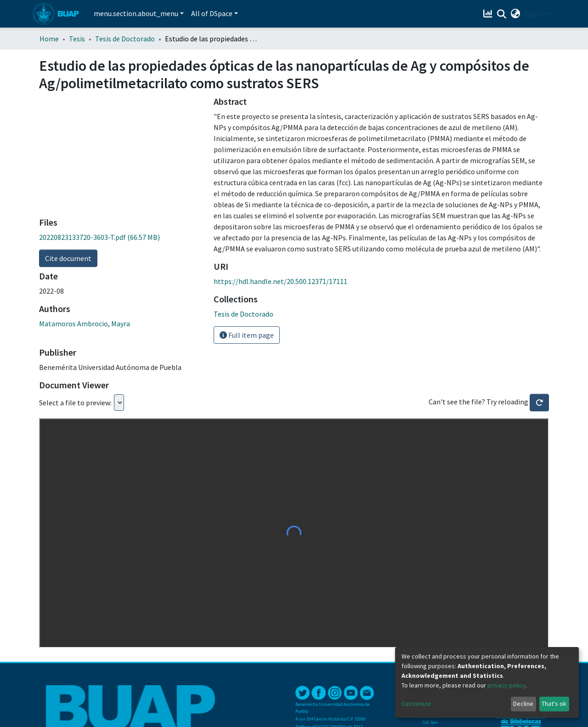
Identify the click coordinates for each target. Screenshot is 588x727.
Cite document (68, 258)
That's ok (554, 704)
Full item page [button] (247, 335)
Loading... (119, 403)
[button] (516, 14)
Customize (416, 704)
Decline (523, 704)
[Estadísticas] (489, 14)
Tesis (77, 39)
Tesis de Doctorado (125, 39)
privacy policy (506, 685)
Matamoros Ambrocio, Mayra (85, 324)
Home (49, 39)
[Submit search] (502, 14)
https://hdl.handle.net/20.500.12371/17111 (280, 281)
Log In (535, 14)
